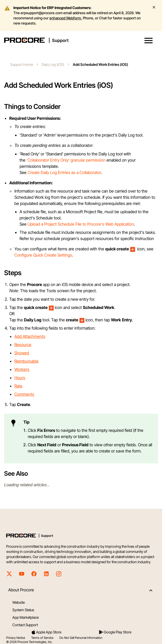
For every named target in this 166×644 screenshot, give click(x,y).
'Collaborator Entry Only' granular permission (66, 160)
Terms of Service (42, 638)
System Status (23, 610)
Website (19, 602)
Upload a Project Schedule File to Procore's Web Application (81, 224)
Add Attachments (30, 336)
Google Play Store (115, 632)
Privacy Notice (16, 638)
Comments (24, 394)
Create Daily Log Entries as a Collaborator (64, 172)
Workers (22, 369)
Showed (22, 353)
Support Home (22, 64)
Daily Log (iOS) (53, 64)
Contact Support (25, 625)
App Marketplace (25, 617)
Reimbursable (27, 361)
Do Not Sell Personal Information (81, 638)
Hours (20, 378)
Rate (18, 386)
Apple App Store (46, 632)
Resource (23, 345)
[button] (148, 41)
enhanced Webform (65, 18)
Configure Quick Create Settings (43, 255)
